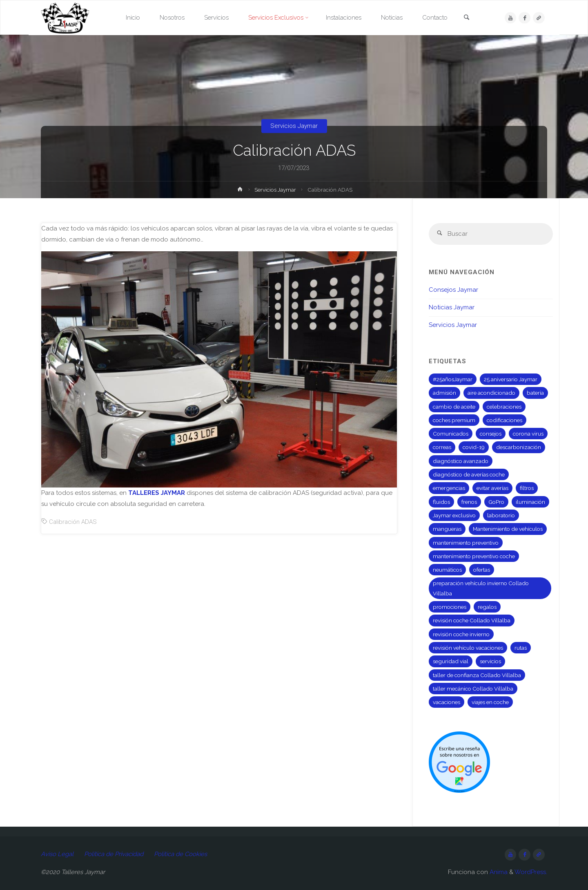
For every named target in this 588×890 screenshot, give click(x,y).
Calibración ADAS (73, 522)
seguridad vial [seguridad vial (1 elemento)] (451, 661)
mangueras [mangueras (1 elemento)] (447, 529)
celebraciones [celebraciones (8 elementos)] (504, 407)
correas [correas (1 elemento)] (442, 447)
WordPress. (531, 872)
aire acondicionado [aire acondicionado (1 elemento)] (491, 393)
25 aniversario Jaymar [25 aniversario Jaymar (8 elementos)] (511, 379)
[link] (466, 18)
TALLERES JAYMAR (157, 493)
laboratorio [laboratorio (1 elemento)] (501, 515)
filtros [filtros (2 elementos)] (527, 488)
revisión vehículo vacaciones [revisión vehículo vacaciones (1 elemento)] (468, 648)
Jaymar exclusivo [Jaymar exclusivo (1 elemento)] (454, 515)
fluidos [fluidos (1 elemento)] (441, 502)
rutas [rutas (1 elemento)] (521, 648)
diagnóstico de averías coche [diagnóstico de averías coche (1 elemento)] (469, 474)
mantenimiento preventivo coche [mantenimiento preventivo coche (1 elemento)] (474, 556)
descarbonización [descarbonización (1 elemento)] (519, 447)
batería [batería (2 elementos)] (535, 393)
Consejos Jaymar (453, 290)
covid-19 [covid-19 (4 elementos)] (474, 447)
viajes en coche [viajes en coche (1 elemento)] (490, 702)
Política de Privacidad (114, 854)
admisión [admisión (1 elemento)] (444, 393)
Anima (498, 872)
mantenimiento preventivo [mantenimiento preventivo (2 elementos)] (466, 543)
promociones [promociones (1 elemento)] (450, 607)
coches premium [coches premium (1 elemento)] (454, 420)
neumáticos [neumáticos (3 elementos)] (447, 570)
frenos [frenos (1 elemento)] (469, 502)
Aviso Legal (57, 854)
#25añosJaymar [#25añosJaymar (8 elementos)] (453, 379)
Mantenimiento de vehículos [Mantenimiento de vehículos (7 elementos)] (508, 529)
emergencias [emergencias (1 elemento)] (449, 488)
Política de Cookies (180, 854)
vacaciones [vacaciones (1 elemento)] (447, 702)
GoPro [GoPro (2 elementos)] (496, 502)
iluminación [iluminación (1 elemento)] (530, 502)
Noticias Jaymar (452, 307)
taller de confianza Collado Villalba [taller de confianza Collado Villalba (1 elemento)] (477, 675)
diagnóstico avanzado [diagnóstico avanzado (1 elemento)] (461, 461)
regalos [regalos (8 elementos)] (487, 607)
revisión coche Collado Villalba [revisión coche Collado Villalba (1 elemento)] (472, 620)
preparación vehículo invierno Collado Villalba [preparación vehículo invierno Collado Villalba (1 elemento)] (481, 588)
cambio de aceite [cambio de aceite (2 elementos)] (454, 407)
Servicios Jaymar (294, 126)
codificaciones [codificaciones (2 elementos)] (504, 420)
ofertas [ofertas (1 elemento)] (482, 570)
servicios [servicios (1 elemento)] (490, 661)
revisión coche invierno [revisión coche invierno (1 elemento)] (461, 634)
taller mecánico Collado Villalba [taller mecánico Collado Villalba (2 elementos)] (473, 689)
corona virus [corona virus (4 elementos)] (528, 434)
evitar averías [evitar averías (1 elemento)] (492, 488)
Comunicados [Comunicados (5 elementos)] (451, 434)
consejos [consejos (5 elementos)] (491, 434)
